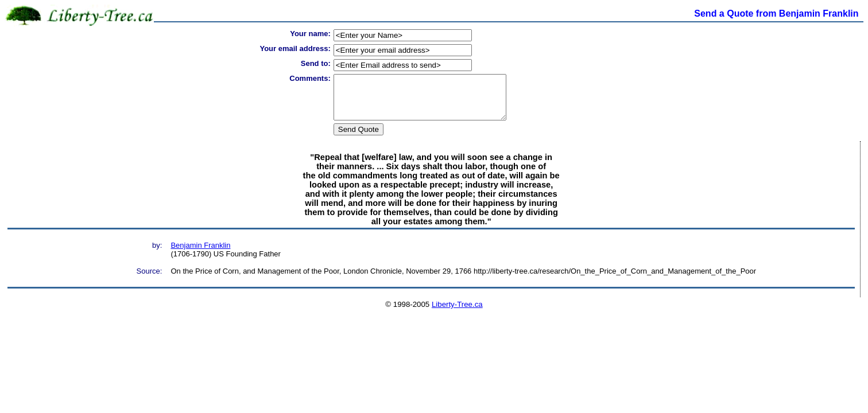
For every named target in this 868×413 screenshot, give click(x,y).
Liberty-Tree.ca (457, 313)
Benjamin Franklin (200, 254)
